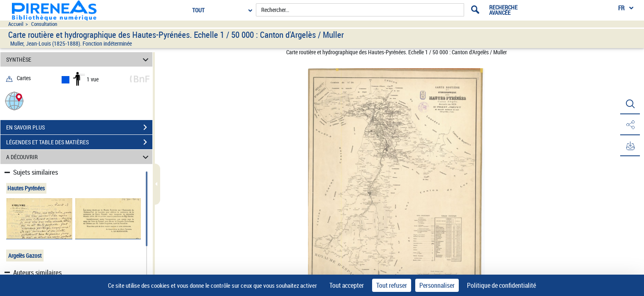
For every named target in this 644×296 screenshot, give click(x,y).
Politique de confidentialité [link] (501, 285)
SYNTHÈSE (79, 59)
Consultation (44, 24)
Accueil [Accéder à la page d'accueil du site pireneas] (16, 24)
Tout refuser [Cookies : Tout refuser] (392, 285)
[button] (14, 101)
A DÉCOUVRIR (79, 157)
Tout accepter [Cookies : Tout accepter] (347, 285)
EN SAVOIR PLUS (79, 127)
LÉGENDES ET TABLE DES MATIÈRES (79, 142)
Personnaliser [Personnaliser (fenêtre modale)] (437, 285)
